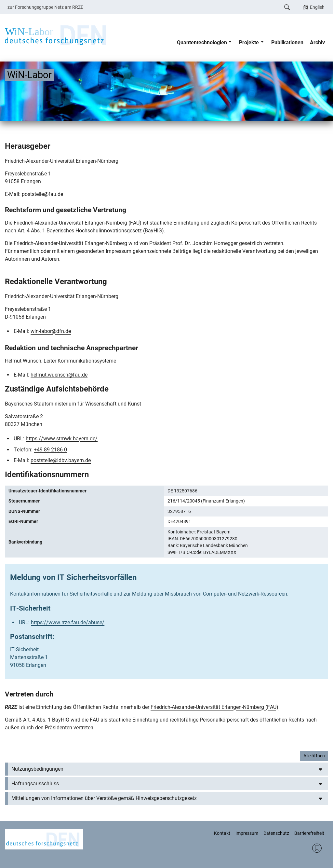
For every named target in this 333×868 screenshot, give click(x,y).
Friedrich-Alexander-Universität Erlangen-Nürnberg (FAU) (214, 707)
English (317, 7)
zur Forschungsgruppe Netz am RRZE (45, 7)
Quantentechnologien (202, 42)
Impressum (247, 833)
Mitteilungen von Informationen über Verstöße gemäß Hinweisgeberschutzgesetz (104, 798)
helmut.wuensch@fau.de (59, 375)
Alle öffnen (314, 756)
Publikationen (287, 42)
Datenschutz (276, 833)
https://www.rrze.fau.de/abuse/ (68, 622)
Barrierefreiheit (309, 833)
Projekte (249, 42)
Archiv (317, 42)
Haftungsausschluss (35, 784)
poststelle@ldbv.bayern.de (61, 460)
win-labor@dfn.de (51, 331)
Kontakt (222, 833)
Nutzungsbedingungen (37, 769)
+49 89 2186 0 (50, 450)
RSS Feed (317, 848)
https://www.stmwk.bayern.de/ (62, 439)
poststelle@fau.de (42, 194)
